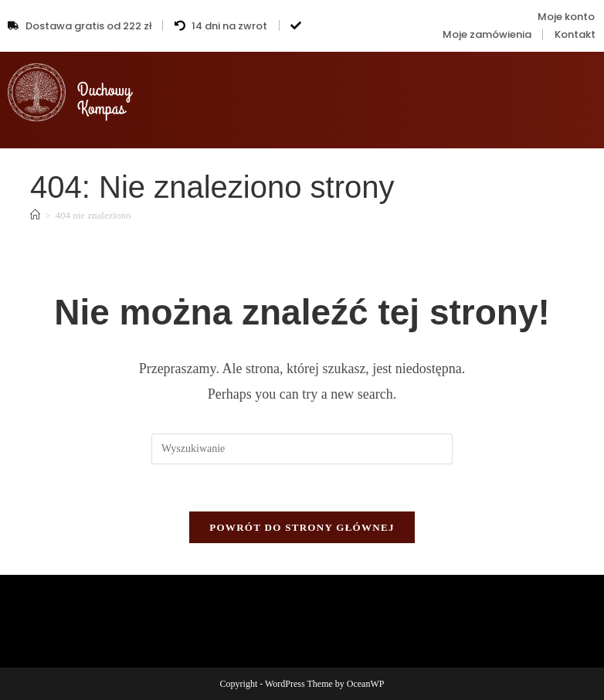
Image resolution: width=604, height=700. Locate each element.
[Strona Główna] (35, 215)
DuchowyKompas (104, 99)
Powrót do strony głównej (302, 527)
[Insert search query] (302, 449)
